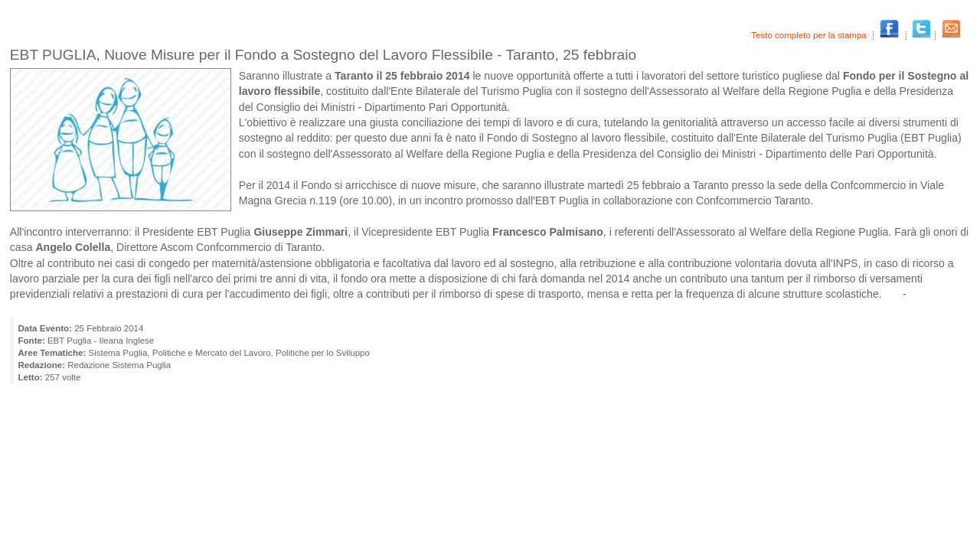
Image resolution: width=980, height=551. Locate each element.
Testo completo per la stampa (810, 35)
